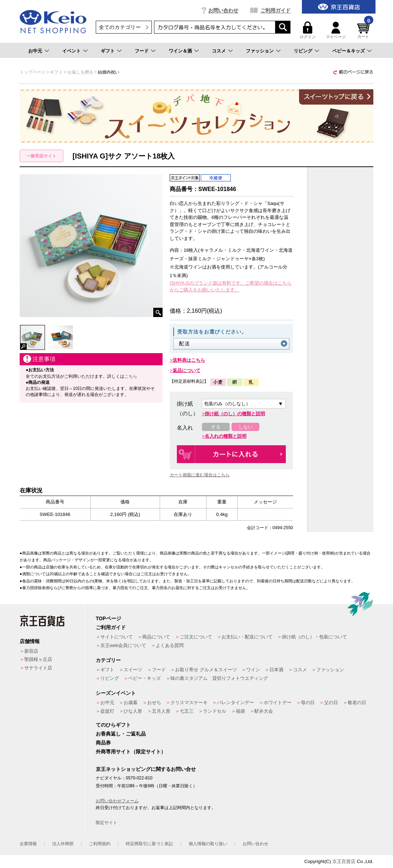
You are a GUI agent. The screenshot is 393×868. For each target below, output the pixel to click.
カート (364, 30)
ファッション (260, 51)
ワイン (253, 670)
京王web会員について (123, 645)
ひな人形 (133, 711)
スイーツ (133, 670)
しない (246, 427)
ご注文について (196, 637)
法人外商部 (63, 844)
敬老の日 (357, 703)
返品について (186, 370)
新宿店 (31, 651)
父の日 (331, 703)
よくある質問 (170, 645)
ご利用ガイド (275, 10)
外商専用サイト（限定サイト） (131, 752)
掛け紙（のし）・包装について (314, 637)
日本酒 (276, 670)
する (216, 427)
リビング (303, 51)
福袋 (240, 711)
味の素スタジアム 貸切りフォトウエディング (219, 678)
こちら (131, 376)
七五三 (187, 711)
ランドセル (215, 711)
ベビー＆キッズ (349, 51)
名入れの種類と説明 (226, 436)
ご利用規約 (100, 844)
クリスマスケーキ (189, 703)
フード (142, 51)
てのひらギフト (113, 725)
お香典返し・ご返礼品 (121, 734)
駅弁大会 (264, 711)
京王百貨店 (344, 861)
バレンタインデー (235, 703)
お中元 (35, 51)
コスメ (219, 51)
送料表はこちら (189, 360)
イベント (71, 51)
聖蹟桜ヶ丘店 (38, 659)
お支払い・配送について (247, 637)
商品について (156, 637)
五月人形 (161, 711)
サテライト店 (38, 668)
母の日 (308, 703)
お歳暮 (131, 703)
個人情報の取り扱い (208, 844)
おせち (154, 703)
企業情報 (28, 844)
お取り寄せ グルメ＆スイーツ (206, 670)
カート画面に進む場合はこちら (200, 475)
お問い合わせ (223, 10)
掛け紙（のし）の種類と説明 (235, 414)
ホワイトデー (278, 703)
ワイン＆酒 (180, 51)
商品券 (103, 743)
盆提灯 (107, 711)
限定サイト (106, 823)
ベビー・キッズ (145, 678)
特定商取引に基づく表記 (149, 844)
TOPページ (108, 618)
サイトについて (117, 637)
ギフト (108, 51)
